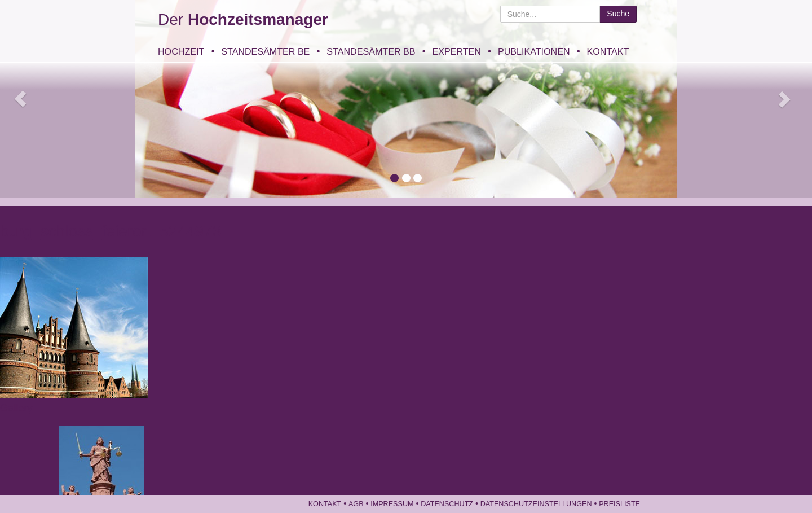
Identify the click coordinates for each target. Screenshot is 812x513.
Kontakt (608, 51)
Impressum (392, 504)
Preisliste (619, 504)
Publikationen (534, 51)
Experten (456, 51)
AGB (356, 504)
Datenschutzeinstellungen (536, 504)
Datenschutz (447, 504)
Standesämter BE (265, 51)
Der (243, 19)
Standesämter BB (371, 51)
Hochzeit (181, 51)
